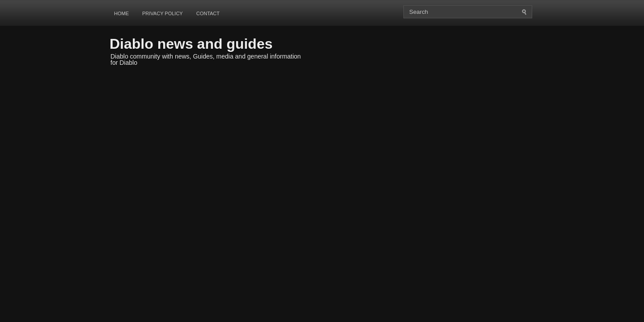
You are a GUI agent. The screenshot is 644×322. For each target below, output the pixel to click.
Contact (208, 13)
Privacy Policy (163, 13)
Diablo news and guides (191, 44)
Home (121, 13)
